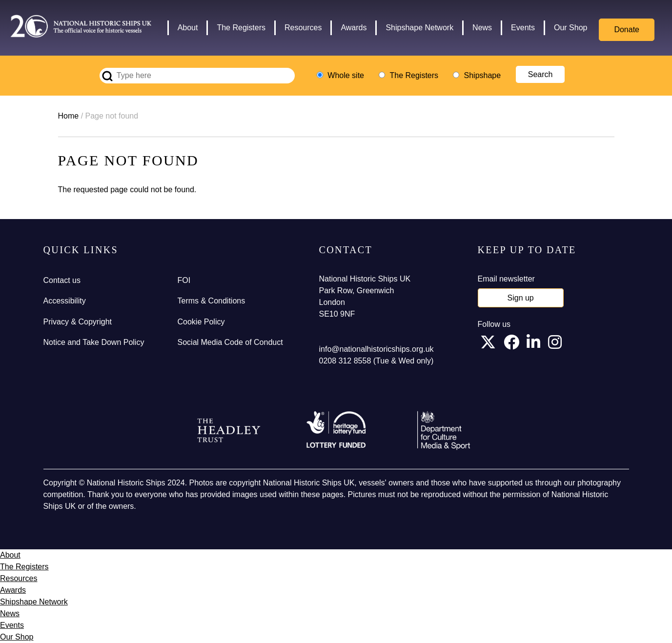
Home (69, 116)
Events (523, 28)
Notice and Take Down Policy (94, 342)
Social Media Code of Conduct (230, 342)
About (188, 28)
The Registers (241, 28)
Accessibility (65, 301)
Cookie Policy (201, 322)
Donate (627, 30)
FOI (184, 280)
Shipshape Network (419, 28)
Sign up (521, 298)
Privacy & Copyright (78, 322)
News (482, 28)
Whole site (346, 75)
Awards (354, 28)
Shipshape (483, 75)
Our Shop (570, 28)
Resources (303, 28)
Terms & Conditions (212, 301)
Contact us (62, 280)
